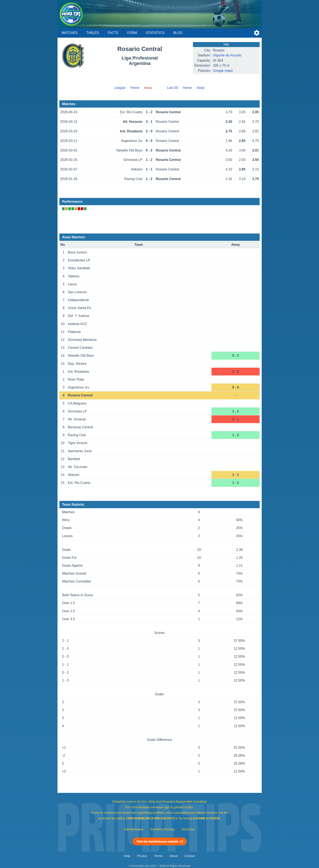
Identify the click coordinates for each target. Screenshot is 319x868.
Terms (158, 856)
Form (132, 33)
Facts (113, 33)
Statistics (155, 33)
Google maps (223, 71)
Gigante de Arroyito (227, 55)
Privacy (142, 856)
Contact (190, 856)
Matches (70, 33)
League (120, 88)
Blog (178, 33)
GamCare (188, 829)
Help (127, 856)
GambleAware (134, 829)
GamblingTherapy (163, 829)
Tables (93, 33)
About (174, 856)
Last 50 (173, 88)
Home (135, 88)
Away (201, 88)
